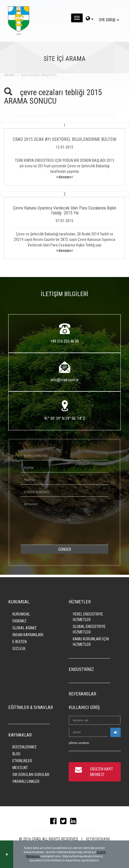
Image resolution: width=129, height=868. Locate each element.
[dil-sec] (90, 19)
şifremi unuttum (79, 743)
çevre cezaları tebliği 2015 (39, 75)
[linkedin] (75, 822)
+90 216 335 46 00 (65, 341)
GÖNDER (65, 549)
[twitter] (65, 822)
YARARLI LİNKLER (26, 781)
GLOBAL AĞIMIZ (25, 628)
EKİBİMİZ (19, 621)
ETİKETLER (10, 75)
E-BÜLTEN (20, 642)
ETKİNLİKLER (22, 761)
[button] (64, 154)
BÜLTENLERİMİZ (25, 747)
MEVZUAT (20, 768)
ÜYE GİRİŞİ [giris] (110, 20)
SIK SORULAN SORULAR (31, 775)
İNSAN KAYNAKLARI (28, 635)
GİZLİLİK (19, 649)
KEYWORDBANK (98, 839)
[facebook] (55, 822)
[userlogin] (115, 732)
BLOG (16, 754)
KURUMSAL (21, 614)
